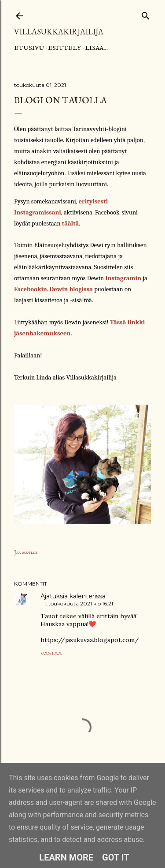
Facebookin (31, 289)
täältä (70, 224)
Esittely (64, 48)
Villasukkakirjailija (59, 32)
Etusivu (29, 48)
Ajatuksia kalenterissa (73, 596)
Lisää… (96, 48)
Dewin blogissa (71, 289)
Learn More (66, 857)
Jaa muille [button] (26, 552)
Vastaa (51, 653)
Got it (116, 857)
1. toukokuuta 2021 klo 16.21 (79, 603)
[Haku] (146, 14)
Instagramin (123, 278)
